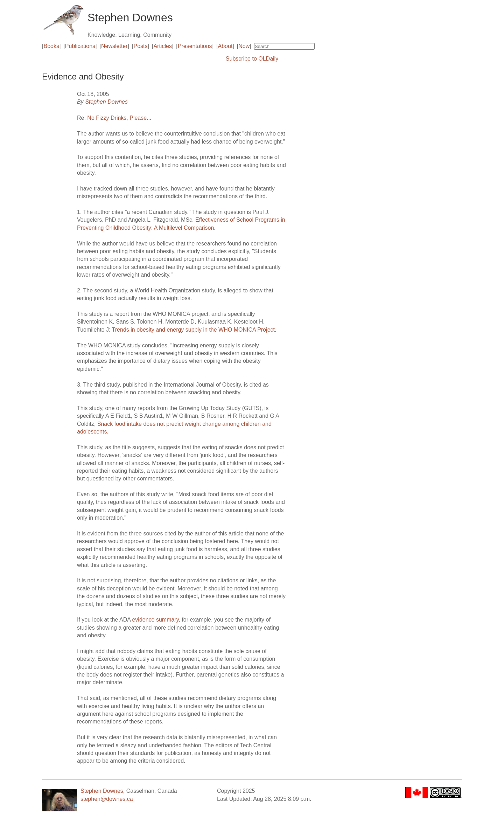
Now (244, 46)
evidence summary (155, 620)
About (225, 46)
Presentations (195, 46)
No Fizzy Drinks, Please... (119, 118)
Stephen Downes (106, 102)
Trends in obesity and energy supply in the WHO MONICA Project (193, 330)
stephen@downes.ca (107, 799)
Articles (162, 46)
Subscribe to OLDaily (252, 59)
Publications (80, 46)
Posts (141, 46)
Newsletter (114, 46)
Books (51, 46)
